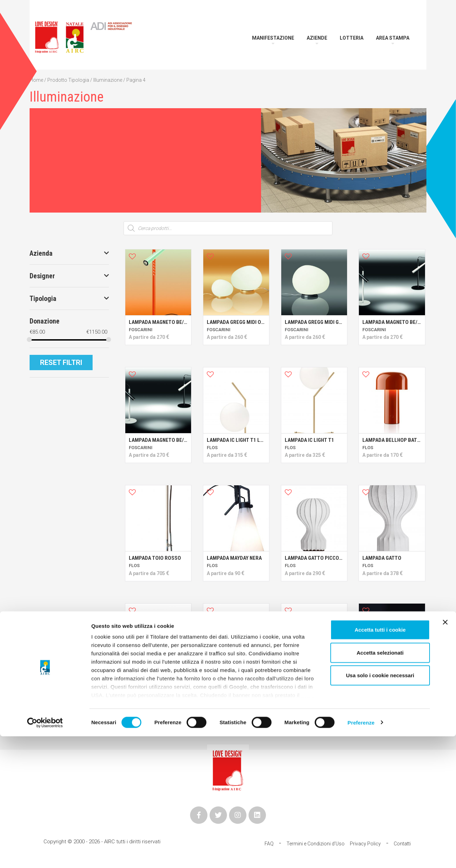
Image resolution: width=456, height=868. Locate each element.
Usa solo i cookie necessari (380, 807)
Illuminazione (108, 80)
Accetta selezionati (380, 784)
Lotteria (352, 38)
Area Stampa (393, 38)
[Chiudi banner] (445, 754)
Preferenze (361, 854)
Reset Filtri (61, 363)
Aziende (317, 38)
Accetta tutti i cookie (380, 762)
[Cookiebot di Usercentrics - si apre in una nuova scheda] (45, 854)
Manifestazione (273, 38)
